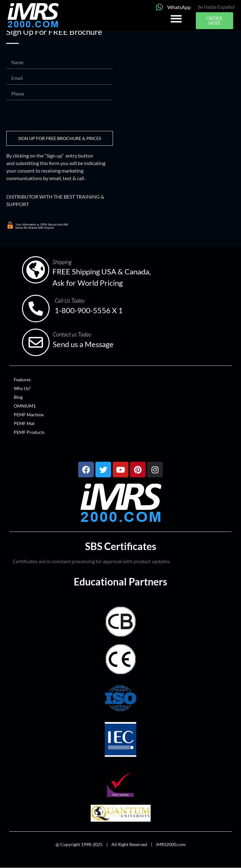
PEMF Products (29, 432)
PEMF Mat (24, 423)
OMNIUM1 (25, 406)
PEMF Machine (29, 415)
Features (22, 379)
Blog (18, 397)
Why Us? (22, 388)
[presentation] (54, 116)
